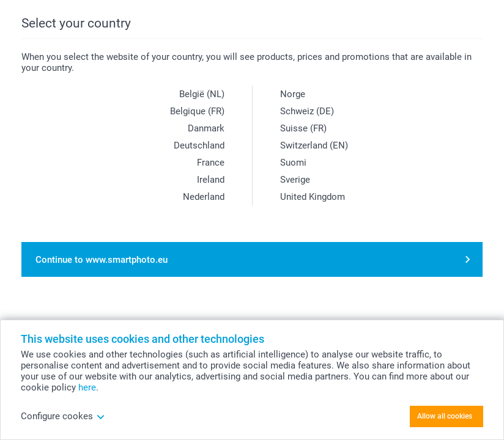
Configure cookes (63, 416)
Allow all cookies (445, 416)
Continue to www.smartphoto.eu (102, 260)
